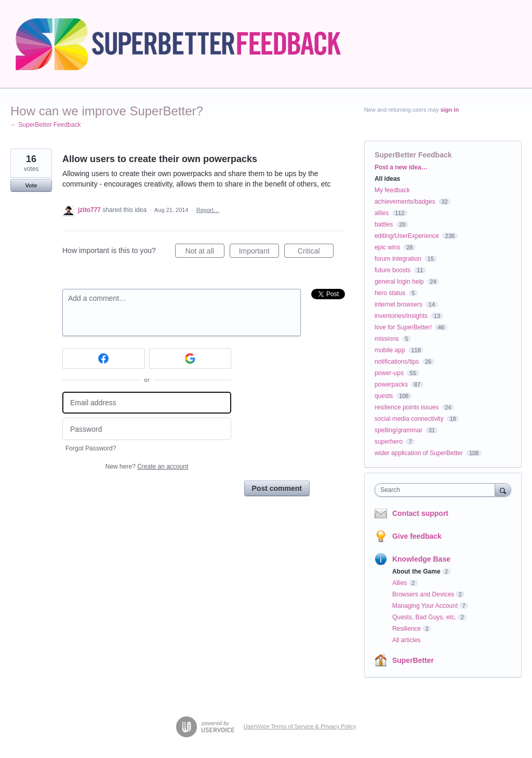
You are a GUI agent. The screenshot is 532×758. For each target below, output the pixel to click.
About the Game (416, 571)
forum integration (398, 259)
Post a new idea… (401, 167)
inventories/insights (401, 316)
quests (384, 396)
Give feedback (417, 536)
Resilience (407, 629)
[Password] (147, 429)
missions (387, 339)
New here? (147, 467)
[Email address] (147, 403)
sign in (450, 110)
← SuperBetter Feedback (45, 125)
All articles (407, 640)
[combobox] (437, 490)
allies (382, 213)
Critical (316, 252)
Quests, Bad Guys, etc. (424, 617)
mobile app (390, 350)
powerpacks (391, 384)
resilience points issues (407, 407)
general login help (399, 282)
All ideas (387, 179)
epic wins (387, 247)
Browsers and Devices (423, 594)
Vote (31, 185)
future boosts (393, 270)
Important (259, 252)
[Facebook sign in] (104, 358)
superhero (389, 442)
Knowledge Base (421, 559)
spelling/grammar (398, 430)
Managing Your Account (425, 606)
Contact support (420, 513)
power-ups (389, 373)
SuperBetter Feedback (413, 155)
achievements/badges (405, 202)
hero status (390, 293)
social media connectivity (409, 419)
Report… (208, 210)
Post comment (277, 488)
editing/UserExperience (407, 236)
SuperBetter (413, 660)
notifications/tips (397, 362)
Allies (400, 583)
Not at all (205, 252)
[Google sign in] (190, 358)
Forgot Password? (91, 448)
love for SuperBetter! (403, 327)
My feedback (392, 190)
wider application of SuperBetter (419, 453)
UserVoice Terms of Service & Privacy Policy (300, 726)
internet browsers (398, 304)
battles (384, 224)
